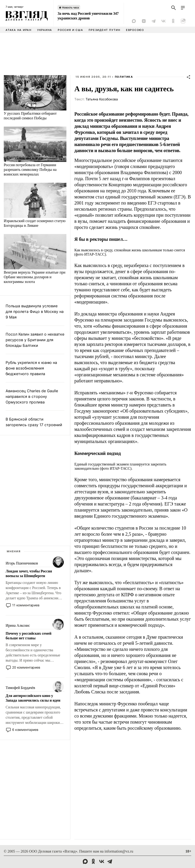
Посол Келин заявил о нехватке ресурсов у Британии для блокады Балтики (35, 340)
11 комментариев (26, 605)
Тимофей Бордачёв (20, 688)
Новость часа (70, 7)
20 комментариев (26, 667)
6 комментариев (25, 730)
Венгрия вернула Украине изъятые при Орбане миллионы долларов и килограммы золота (35, 277)
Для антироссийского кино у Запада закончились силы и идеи (33, 698)
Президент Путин (104, 30)
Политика (124, 77)
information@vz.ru (119, 851)
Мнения (14, 551)
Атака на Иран (19, 30)
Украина (45, 30)
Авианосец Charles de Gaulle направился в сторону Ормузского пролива (32, 396)
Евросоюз (135, 30)
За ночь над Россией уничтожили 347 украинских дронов (88, 16)
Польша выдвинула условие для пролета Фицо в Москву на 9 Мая (35, 311)
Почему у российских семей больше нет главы (29, 636)
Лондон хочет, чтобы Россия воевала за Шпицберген (29, 573)
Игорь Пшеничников (22, 563)
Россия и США (70, 30)
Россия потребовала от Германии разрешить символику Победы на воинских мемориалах (30, 170)
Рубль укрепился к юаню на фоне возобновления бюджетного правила (31, 368)
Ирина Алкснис (18, 625)
